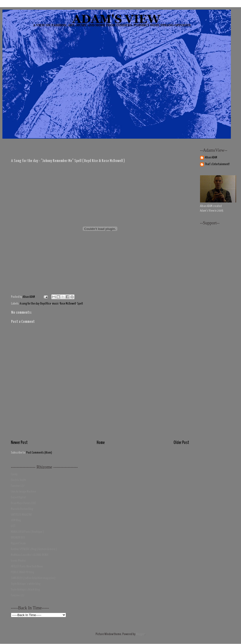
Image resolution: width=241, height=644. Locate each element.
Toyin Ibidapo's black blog (25, 590)
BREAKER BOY (18, 538)
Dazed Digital (18, 498)
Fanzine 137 (18, 486)
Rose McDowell (68, 304)
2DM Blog (16, 520)
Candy (14, 474)
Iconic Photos (18, 561)
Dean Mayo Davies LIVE (23, 503)
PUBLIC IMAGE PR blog (23, 572)
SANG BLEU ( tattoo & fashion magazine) (33, 578)
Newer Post (19, 443)
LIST (13, 526)
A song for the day (30, 304)
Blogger (140, 634)
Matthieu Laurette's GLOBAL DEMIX (30, 555)
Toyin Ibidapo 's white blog (26, 584)
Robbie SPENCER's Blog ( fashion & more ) (34, 549)
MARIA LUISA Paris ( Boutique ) (27, 532)
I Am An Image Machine (23, 492)
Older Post (181, 443)
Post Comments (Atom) (39, 453)
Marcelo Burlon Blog (22, 509)
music (55, 304)
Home (101, 443)
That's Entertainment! (217, 164)
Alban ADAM (211, 158)
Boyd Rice (46, 304)
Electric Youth (18, 480)
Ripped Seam (18, 543)
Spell (80, 304)
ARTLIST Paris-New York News (27, 567)
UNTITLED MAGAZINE (21, 515)
